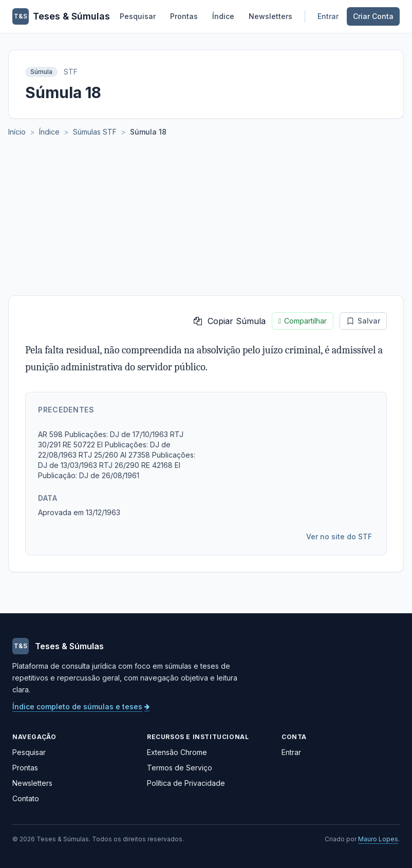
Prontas (184, 16)
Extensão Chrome (177, 752)
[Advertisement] (206, 218)
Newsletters (270, 16)
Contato (26, 798)
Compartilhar (303, 321)
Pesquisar (138, 16)
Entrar (328, 16)
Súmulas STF (95, 132)
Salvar (363, 321)
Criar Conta (373, 16)
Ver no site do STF (339, 536)
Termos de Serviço (180, 768)
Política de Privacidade (186, 783)
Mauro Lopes (378, 839)
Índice (223, 16)
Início (17, 132)
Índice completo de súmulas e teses (81, 706)
